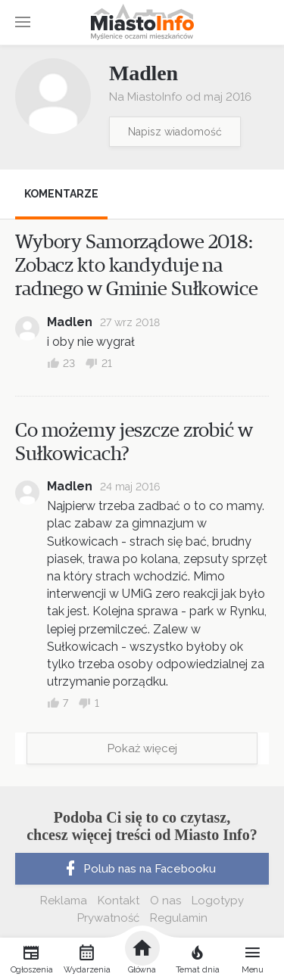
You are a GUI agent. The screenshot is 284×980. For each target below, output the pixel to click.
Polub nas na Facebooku (139, 869)
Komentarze (61, 194)
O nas (165, 901)
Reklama (64, 901)
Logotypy (218, 901)
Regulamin (179, 918)
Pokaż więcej (142, 748)
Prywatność (108, 918)
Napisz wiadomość (175, 132)
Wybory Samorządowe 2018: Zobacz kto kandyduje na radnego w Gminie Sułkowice (137, 266)
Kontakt (119, 901)
